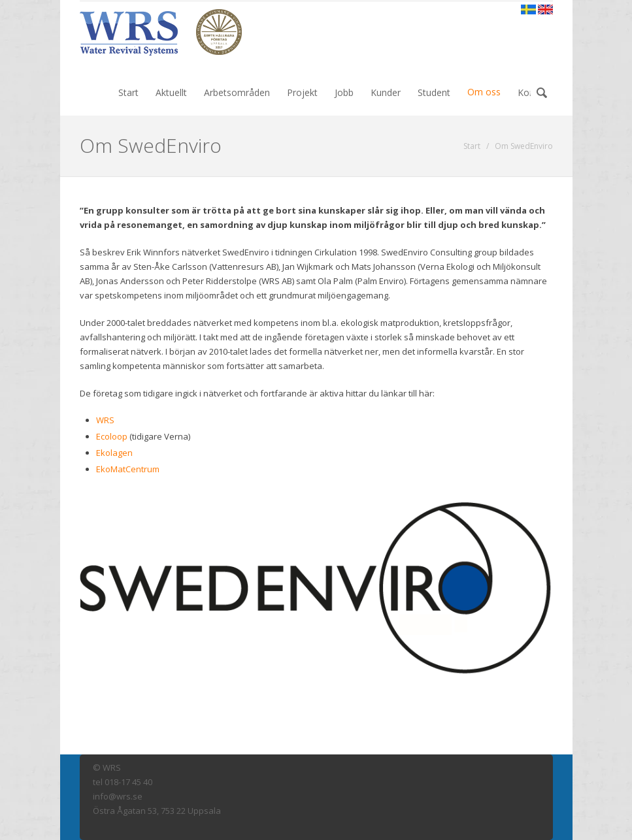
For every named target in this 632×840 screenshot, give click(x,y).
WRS (105, 420)
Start (128, 92)
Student (434, 92)
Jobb (344, 92)
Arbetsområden (237, 92)
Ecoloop (112, 436)
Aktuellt (171, 92)
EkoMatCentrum (128, 469)
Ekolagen (114, 453)
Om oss (484, 92)
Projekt (302, 92)
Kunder (386, 92)
